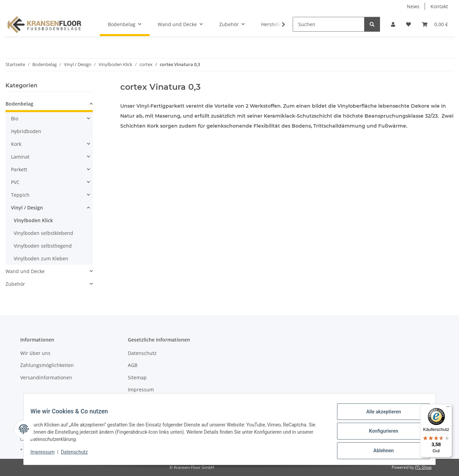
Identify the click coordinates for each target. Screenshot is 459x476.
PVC (15, 182)
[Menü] (448, 408)
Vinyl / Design (27, 208)
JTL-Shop (423, 467)
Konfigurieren (379, 434)
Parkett (19, 169)
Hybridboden (26, 131)
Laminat (20, 157)
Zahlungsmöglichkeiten (47, 365)
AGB (133, 365)
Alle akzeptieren (379, 416)
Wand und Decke (25, 271)
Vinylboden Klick (33, 220)
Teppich (20, 195)
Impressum (47, 455)
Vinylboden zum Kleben (41, 258)
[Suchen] (329, 24)
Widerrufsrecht (145, 402)
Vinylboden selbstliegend (43, 246)
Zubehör (15, 284)
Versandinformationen (46, 377)
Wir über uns (35, 353)
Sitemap (137, 377)
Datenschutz (79, 455)
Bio (15, 118)
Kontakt (439, 6)
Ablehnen (379, 452)
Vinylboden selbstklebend (43, 233)
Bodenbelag (19, 104)
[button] (393, 24)
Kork (16, 144)
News (413, 6)
